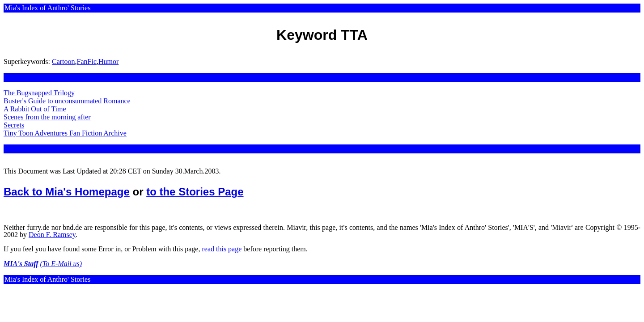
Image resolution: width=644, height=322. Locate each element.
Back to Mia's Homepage (67, 192)
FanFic (87, 61)
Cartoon (64, 61)
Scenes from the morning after (47, 117)
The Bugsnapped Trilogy (39, 93)
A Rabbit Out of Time (35, 109)
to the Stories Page (195, 192)
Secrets (14, 125)
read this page (222, 249)
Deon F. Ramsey (52, 235)
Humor (108, 61)
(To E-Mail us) (61, 264)
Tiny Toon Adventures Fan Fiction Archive (65, 133)
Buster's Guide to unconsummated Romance (67, 101)
